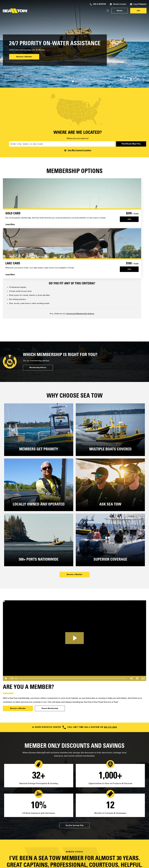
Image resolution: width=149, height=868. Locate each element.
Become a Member (24, 57)
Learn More (10, 224)
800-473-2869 (110, 727)
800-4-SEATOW (98, 4)
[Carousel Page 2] (76, 81)
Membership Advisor (38, 368)
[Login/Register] (108, 11)
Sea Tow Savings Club (74, 826)
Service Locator (118, 4)
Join (138, 11)
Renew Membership (50, 709)
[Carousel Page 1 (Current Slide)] (73, 81)
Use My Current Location (78, 150)
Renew (120, 11)
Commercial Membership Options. (80, 314)
